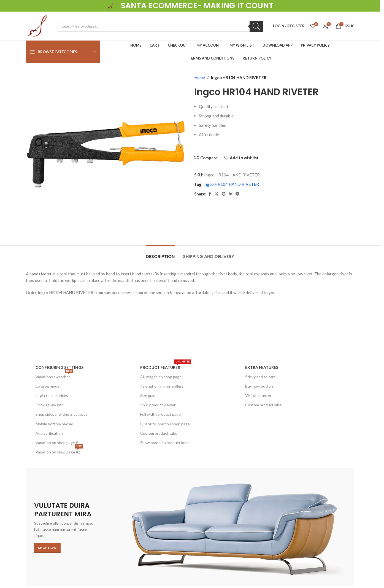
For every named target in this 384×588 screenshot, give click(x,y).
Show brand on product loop (164, 443)
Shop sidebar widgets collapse (62, 414)
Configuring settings (60, 367)
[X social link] (217, 194)
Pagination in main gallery (162, 386)
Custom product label (264, 405)
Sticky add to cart (260, 377)
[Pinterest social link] (224, 194)
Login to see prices (52, 395)
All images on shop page (161, 377)
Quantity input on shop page (165, 424)
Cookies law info (50, 405)
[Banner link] (190, 527)
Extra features (262, 367)
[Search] (256, 26)
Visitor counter (258, 395)
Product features (166, 366)
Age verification (49, 433)
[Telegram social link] (237, 194)
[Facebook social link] (210, 194)
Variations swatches (54, 376)
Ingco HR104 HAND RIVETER (231, 184)
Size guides (150, 395)
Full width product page (160, 414)
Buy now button (259, 386)
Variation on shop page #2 (59, 451)
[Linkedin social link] (231, 194)
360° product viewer (158, 405)
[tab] (160, 254)
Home (200, 77)
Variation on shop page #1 (58, 443)
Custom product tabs (159, 433)
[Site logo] (111, 5)
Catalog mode (48, 386)
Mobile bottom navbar (54, 424)
